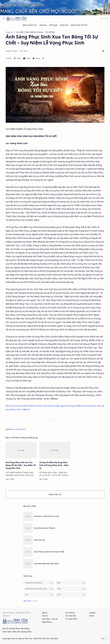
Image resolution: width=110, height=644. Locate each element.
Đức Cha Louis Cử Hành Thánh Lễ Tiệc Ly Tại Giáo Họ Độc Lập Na (36, 406)
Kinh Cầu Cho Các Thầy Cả (44, 528)
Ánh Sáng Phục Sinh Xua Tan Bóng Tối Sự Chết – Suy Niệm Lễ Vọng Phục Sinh (21, 465)
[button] (102, 18)
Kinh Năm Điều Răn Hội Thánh (47, 564)
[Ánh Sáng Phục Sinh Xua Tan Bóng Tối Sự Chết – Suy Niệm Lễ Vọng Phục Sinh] (21, 450)
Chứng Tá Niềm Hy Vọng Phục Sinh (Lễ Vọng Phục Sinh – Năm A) (54, 465)
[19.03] (71, 589)
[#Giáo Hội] (64, 25)
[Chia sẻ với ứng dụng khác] (43, 58)
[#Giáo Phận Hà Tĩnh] (79, 25)
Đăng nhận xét (55, 494)
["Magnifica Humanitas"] (39, 583)
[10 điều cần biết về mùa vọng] (39, 589)
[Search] (106, 18)
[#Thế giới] (53, 25)
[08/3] (71, 583)
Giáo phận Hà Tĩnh (19, 429)
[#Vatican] (43, 25)
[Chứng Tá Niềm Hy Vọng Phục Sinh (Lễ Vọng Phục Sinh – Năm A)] (55, 450)
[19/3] (39, 595)
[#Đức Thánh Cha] (30, 25)
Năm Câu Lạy (39, 540)
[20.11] (71, 595)
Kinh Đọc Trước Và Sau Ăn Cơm (47, 516)
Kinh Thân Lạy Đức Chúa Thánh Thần (49, 552)
